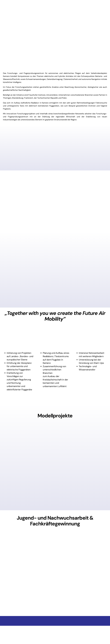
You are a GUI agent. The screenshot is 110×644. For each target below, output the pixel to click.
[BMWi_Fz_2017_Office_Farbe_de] (55, 629)
